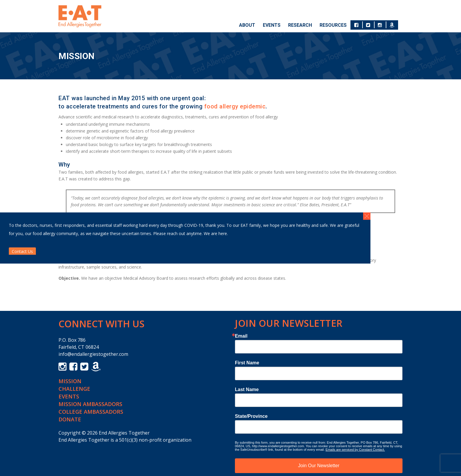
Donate (70, 419)
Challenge (74, 389)
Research (300, 25)
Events (272, 25)
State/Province (251, 416)
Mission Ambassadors (90, 404)
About (247, 25)
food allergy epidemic (235, 106)
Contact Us (22, 251)
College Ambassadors (91, 412)
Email (241, 336)
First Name (247, 363)
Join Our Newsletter (319, 466)
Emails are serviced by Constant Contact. (355, 450)
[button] (367, 216)
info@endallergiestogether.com (93, 354)
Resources (333, 25)
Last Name (247, 390)
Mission (70, 381)
